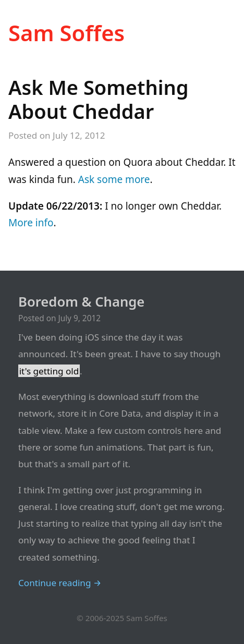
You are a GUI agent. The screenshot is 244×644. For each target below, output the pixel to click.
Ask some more (114, 179)
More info (31, 223)
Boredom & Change (81, 302)
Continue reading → (60, 583)
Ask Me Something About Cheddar (98, 99)
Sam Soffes (66, 33)
